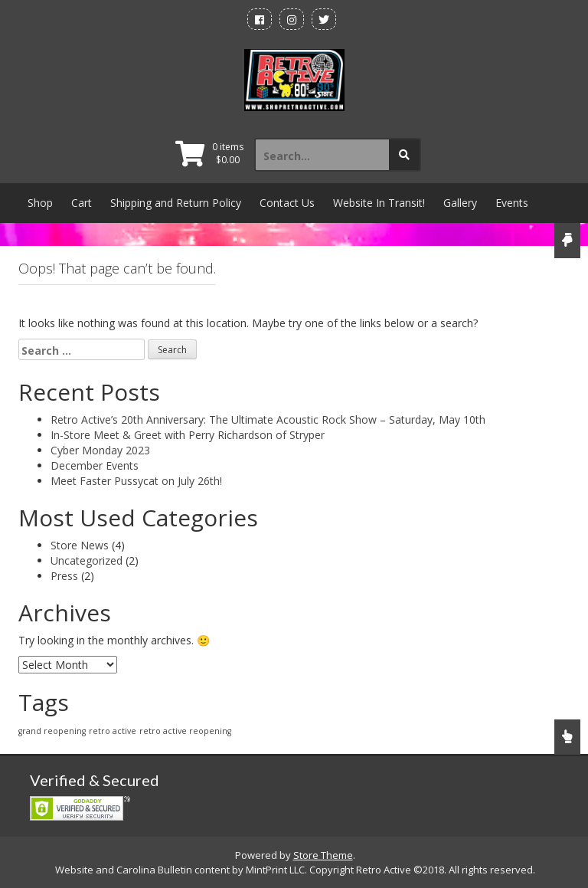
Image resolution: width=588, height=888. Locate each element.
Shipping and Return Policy (176, 203)
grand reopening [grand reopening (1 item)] (52, 731)
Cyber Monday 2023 (100, 450)
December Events (95, 465)
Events (512, 203)
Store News (80, 545)
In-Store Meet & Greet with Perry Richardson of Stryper (188, 435)
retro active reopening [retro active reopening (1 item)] (185, 731)
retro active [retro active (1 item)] (113, 731)
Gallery (460, 203)
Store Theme (323, 855)
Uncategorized (87, 560)
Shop (40, 203)
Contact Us (287, 203)
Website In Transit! (379, 203)
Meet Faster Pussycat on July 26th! (136, 481)
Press (64, 576)
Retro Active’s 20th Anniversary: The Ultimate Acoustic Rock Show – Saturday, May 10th (268, 419)
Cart (82, 203)
